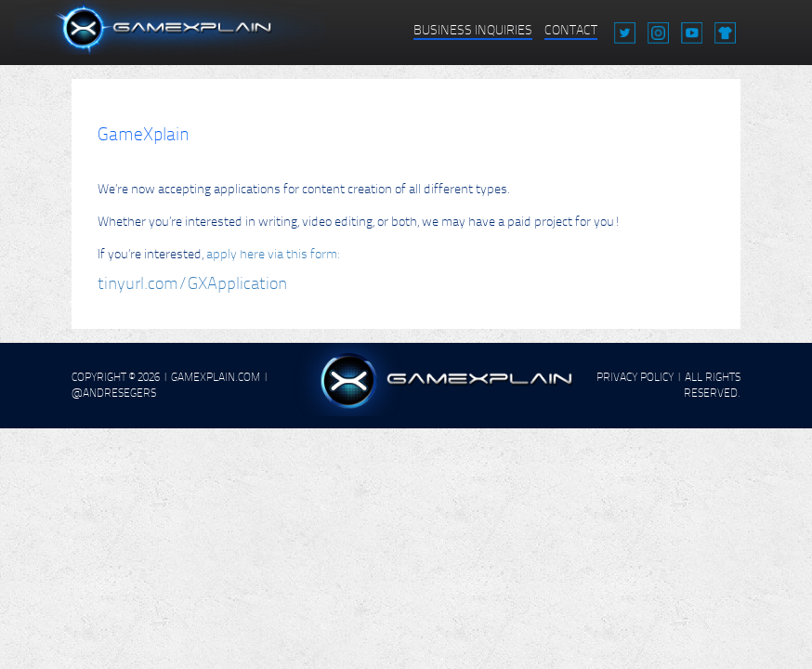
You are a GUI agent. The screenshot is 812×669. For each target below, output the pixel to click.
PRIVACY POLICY (635, 377)
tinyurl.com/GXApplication (192, 283)
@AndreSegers (114, 393)
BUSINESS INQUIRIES (473, 30)
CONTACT (571, 30)
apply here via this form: (273, 254)
